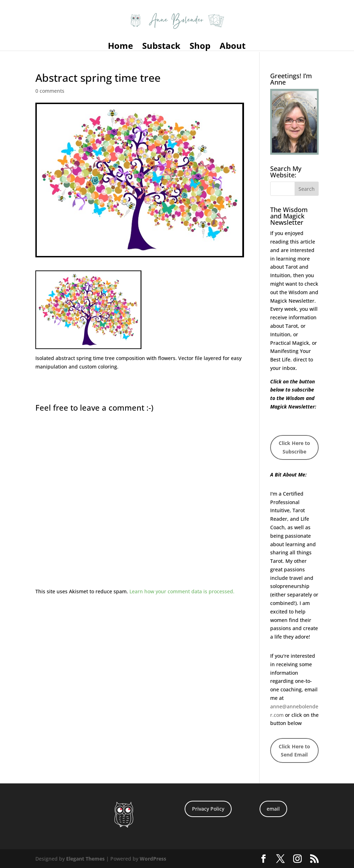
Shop (200, 47)
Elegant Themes (85, 859)
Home (120, 47)
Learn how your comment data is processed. (182, 591)
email (273, 809)
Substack (161, 47)
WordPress (153, 859)
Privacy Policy (208, 809)
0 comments (50, 91)
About (233, 47)
